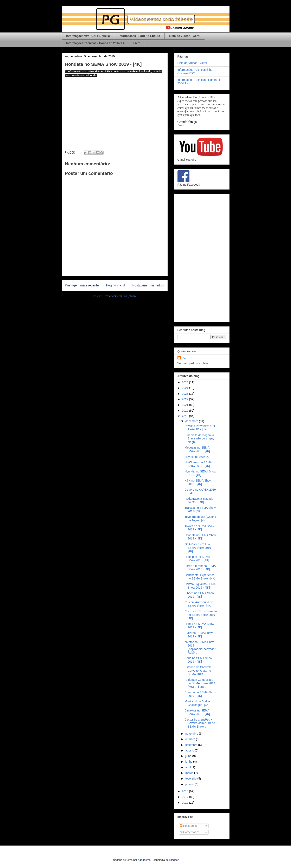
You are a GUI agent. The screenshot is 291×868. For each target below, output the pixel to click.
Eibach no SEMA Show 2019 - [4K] (199, 595)
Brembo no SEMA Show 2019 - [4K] (200, 694)
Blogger (174, 860)
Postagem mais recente (82, 285)
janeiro (190, 784)
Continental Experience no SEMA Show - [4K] (200, 577)
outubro (191, 739)
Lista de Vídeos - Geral (185, 36)
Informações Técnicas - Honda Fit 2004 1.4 (95, 43)
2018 (185, 791)
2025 (185, 382)
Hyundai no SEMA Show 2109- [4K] (200, 473)
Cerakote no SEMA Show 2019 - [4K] (197, 712)
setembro (192, 745)
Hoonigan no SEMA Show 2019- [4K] (197, 559)
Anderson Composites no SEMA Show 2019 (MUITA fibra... (200, 683)
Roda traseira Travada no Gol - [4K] (199, 500)
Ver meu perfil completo (193, 363)
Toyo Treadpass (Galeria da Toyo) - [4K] (200, 519)
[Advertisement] (202, 257)
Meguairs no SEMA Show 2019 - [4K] (197, 449)
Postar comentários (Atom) (120, 296)
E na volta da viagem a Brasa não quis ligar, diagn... (199, 439)
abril (188, 767)
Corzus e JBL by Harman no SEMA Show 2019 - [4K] (201, 615)
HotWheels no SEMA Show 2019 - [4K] (198, 464)
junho (189, 762)
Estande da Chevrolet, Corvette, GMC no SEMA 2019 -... (199, 671)
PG (184, 358)
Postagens (188, 826)
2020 (185, 411)
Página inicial (116, 285)
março (190, 773)
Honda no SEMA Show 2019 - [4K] (199, 626)
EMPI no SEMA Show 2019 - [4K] (198, 635)
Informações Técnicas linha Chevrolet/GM (195, 71)
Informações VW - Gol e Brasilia (88, 36)
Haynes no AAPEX (197, 457)
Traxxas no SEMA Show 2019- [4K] (200, 509)
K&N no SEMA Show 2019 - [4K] (198, 482)
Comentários (190, 832)
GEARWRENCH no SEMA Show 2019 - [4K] (199, 548)
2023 (185, 394)
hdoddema (144, 860)
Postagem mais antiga (148, 285)
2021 (185, 405)
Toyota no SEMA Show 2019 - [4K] (199, 528)
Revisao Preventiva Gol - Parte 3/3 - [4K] (201, 428)
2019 (185, 416)
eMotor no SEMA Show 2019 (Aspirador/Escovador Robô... (200, 647)
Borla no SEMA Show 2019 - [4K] (198, 660)
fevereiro (191, 778)
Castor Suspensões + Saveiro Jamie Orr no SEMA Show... (200, 723)
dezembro (192, 421)
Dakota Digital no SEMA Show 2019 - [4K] (200, 586)
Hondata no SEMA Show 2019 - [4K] (200, 537)
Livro (137, 43)
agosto (190, 750)
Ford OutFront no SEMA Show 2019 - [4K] (200, 568)
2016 (185, 803)
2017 (185, 797)
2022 (185, 399)
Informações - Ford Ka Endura (139, 36)
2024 (185, 388)
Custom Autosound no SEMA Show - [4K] (199, 604)
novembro (192, 734)
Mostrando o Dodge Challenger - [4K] (197, 703)
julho (189, 756)
